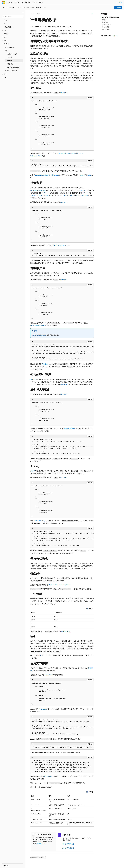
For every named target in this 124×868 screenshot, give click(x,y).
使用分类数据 (106, 27)
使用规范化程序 (106, 25)
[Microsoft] (3, 2)
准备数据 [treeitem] (9, 61)
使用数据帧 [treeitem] (10, 64)
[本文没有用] (117, 36)
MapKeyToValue (66, 585)
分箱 (32, 471)
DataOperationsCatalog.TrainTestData (47, 175)
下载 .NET (118, 7)
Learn (32, 14)
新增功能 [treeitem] (6, 34)
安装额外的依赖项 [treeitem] (12, 54)
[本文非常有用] (114, 36)
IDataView (44, 193)
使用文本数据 (106, 29)
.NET (38, 14)
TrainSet (82, 175)
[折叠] (23, 12)
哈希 (40, 655)
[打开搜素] (117, 2)
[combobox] (13, 16)
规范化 (33, 379)
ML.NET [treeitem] (6, 20)
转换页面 (64, 384)
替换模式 (44, 364)
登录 (121, 2)
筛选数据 (104, 20)
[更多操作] (92, 14)
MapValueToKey (53, 585)
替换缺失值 (105, 22)
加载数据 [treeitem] (9, 57)
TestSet (89, 175)
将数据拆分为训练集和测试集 (110, 17)
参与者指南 (41, 843)
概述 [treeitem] (5, 24)
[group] (62, 165)
